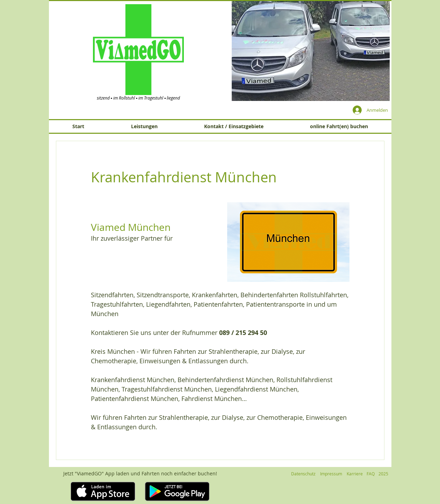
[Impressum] (331, 474)
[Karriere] (355, 474)
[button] (311, 51)
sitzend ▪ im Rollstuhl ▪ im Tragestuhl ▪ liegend (139, 98)
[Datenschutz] (303, 474)
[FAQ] (371, 474)
